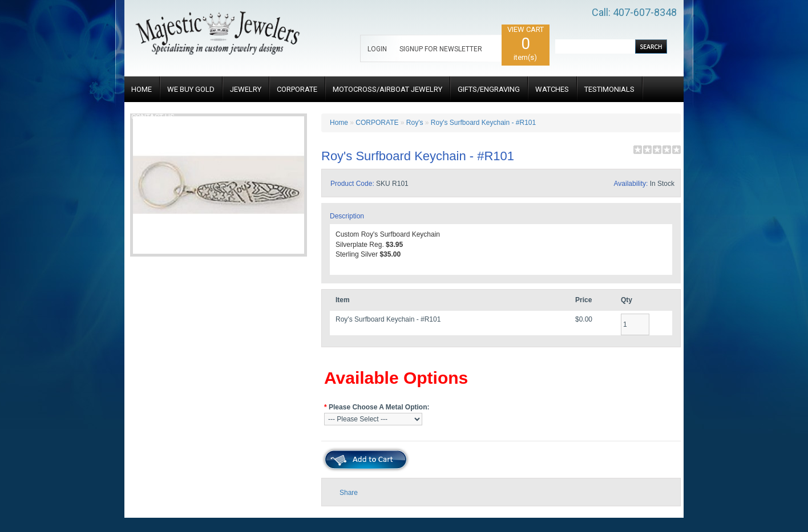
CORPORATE (297, 89)
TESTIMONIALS (609, 89)
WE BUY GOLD (191, 89)
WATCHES (552, 89)
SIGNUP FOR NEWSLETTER (441, 49)
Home (339, 123)
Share (349, 493)
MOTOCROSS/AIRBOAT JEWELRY (387, 89)
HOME (142, 89)
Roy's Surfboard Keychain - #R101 (483, 123)
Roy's (415, 123)
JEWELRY (246, 89)
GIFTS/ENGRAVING (489, 89)
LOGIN (377, 49)
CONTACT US (153, 117)
